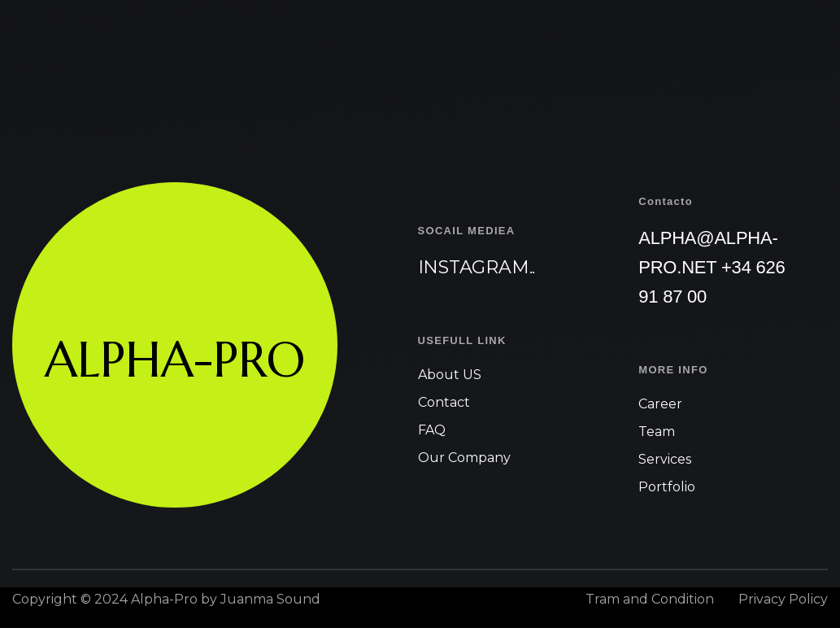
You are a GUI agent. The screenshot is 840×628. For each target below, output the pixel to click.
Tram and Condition (650, 599)
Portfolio (667, 487)
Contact (444, 402)
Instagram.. (477, 267)
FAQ (432, 430)
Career (660, 404)
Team (657, 432)
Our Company (464, 458)
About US (450, 375)
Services (665, 459)
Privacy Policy (783, 599)
